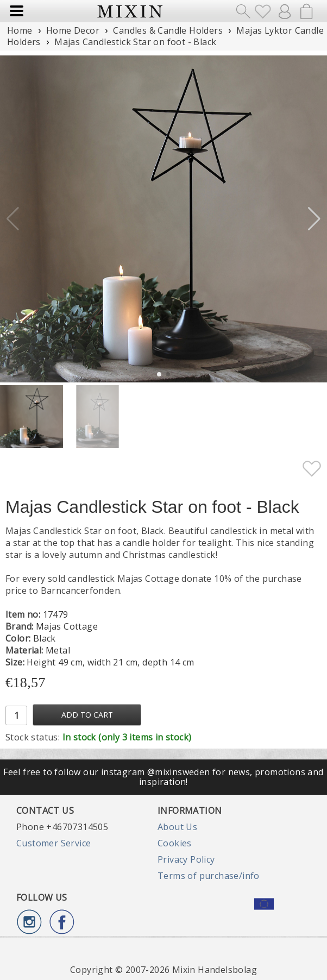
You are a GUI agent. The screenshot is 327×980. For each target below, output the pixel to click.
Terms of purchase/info (209, 876)
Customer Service (54, 843)
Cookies (175, 843)
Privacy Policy (186, 859)
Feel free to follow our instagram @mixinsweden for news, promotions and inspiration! (163, 777)
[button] (314, 219)
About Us (177, 827)
